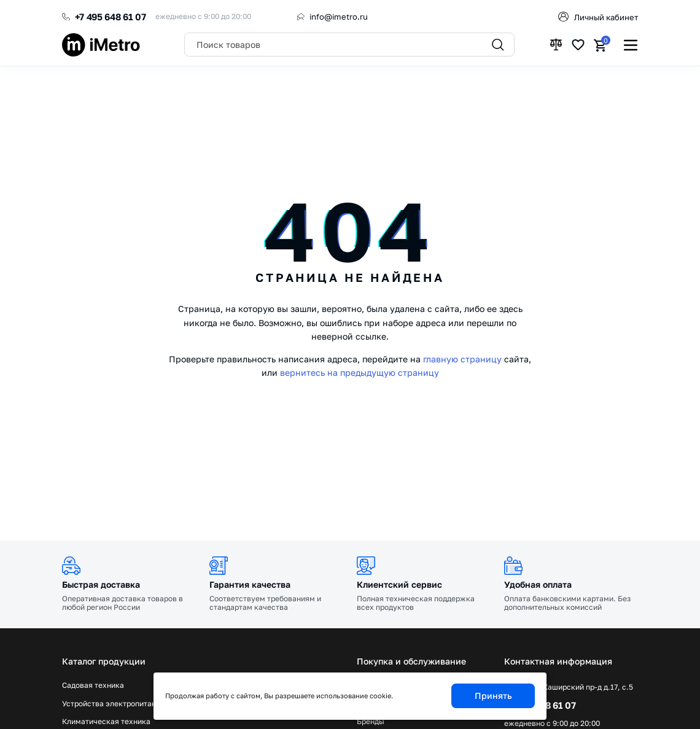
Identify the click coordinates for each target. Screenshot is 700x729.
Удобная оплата (538, 584)
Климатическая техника (106, 722)
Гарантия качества (250, 584)
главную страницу (462, 359)
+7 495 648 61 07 (111, 17)
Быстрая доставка (101, 584)
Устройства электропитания (113, 704)
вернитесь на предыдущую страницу (360, 372)
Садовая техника (93, 685)
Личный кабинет (606, 17)
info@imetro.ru (339, 17)
